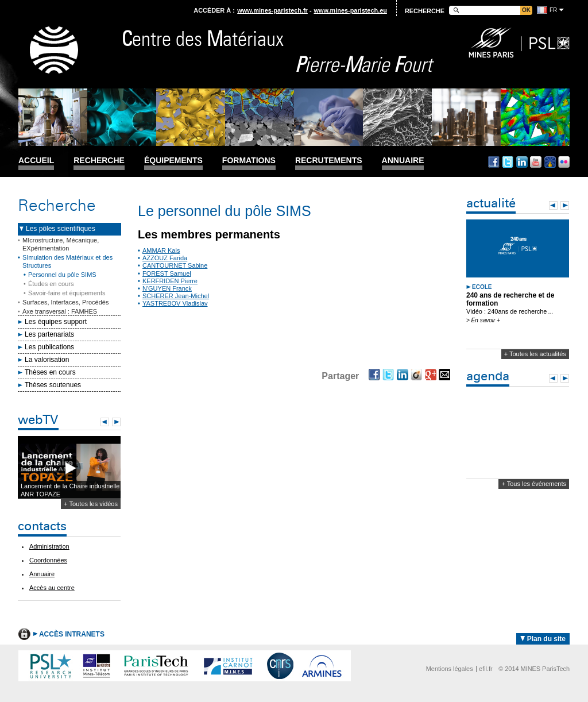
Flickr (564, 162)
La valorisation (47, 360)
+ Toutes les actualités (535, 354)
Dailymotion (550, 162)
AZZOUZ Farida (165, 258)
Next (116, 422)
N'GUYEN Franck (167, 288)
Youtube (536, 162)
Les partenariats (49, 334)
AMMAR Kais (161, 250)
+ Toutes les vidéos (91, 504)
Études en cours (51, 284)
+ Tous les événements (534, 484)
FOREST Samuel (167, 273)
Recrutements (329, 161)
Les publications (49, 347)
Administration (49, 546)
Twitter (508, 162)
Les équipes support (56, 322)
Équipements (173, 161)
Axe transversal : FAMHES (60, 311)
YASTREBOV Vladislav (175, 303)
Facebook (494, 162)
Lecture (69, 468)
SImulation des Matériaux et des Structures (67, 261)
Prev (105, 422)
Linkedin (522, 162)
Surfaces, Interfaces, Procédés (65, 302)
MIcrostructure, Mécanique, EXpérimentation (61, 244)
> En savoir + (483, 320)
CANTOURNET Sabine (175, 265)
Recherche (99, 161)
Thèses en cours (50, 372)
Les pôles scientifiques (61, 229)
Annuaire (403, 161)
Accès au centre (52, 588)
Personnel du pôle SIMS (62, 275)
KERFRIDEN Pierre (170, 281)
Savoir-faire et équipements (67, 293)
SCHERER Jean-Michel (176, 296)
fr (553, 10)
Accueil (36, 161)
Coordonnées (48, 560)
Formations (249, 161)
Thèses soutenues (53, 385)
